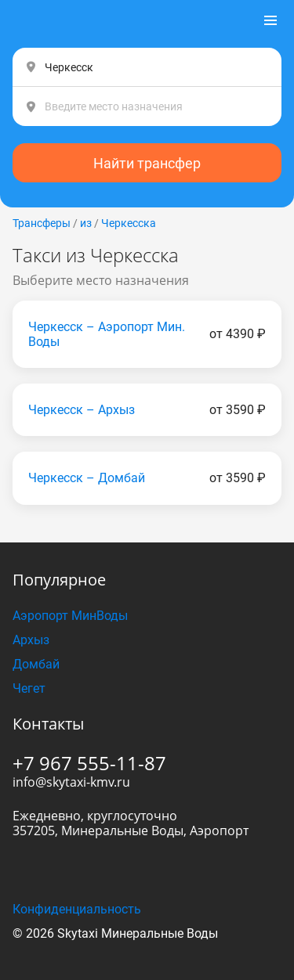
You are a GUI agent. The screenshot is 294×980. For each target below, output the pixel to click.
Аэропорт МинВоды (70, 616)
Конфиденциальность (77, 909)
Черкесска (129, 223)
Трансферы (42, 223)
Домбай (36, 664)
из (86, 223)
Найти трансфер (147, 163)
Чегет (29, 688)
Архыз (31, 640)
